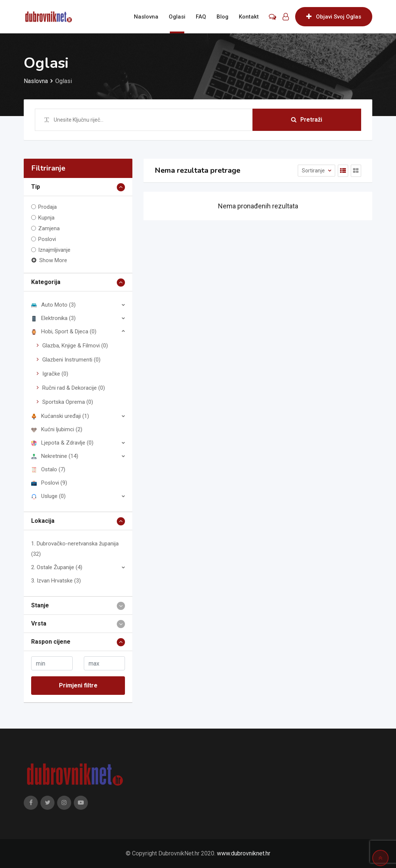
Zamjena (49, 228)
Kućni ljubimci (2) (57, 429)
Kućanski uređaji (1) (60, 416)
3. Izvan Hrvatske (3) (56, 581)
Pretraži (307, 120)
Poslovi (47, 239)
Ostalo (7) (48, 469)
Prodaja (47, 207)
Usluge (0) (48, 496)
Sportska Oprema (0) (68, 402)
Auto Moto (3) (53, 305)
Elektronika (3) (53, 318)
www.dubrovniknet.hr (244, 853)
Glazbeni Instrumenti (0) (71, 360)
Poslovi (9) (49, 483)
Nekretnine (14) (55, 456)
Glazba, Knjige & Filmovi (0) (75, 346)
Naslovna (146, 17)
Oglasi (177, 17)
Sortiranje (314, 171)
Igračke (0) (55, 374)
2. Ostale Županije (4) (57, 567)
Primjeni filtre (78, 685)
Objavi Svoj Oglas (334, 17)
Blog (222, 17)
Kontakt (249, 17)
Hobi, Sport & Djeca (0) (64, 331)
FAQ (201, 17)
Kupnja (46, 218)
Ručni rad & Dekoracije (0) (74, 388)
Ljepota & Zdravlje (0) (62, 443)
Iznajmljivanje (54, 250)
